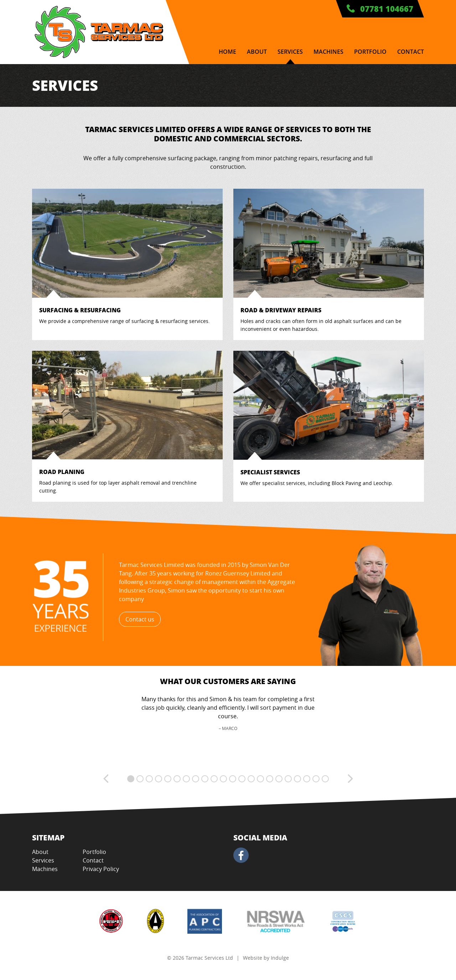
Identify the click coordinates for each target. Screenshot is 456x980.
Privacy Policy (101, 869)
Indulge (280, 958)
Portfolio (370, 52)
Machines (328, 52)
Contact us (140, 619)
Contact (411, 52)
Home (227, 52)
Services (290, 52)
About (257, 52)
